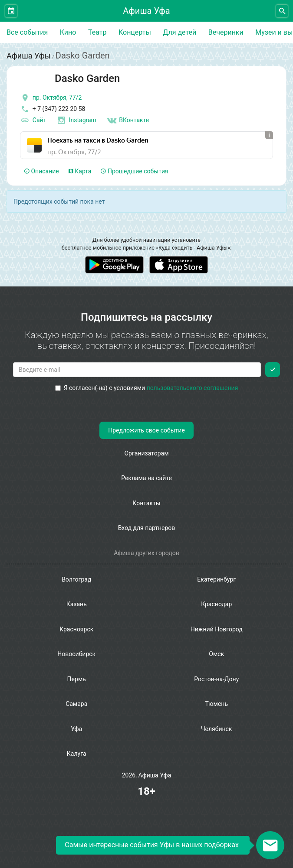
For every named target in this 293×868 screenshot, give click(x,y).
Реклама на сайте (146, 478)
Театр (97, 32)
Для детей (179, 32)
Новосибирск (76, 654)
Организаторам (146, 453)
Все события (27, 32)
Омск (216, 654)
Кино (68, 32)
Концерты (135, 32)
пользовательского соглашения (193, 388)
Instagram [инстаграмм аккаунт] (76, 120)
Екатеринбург (216, 579)
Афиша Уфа (146, 11)
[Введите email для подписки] (137, 370)
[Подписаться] (273, 370)
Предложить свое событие (146, 430)
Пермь (77, 679)
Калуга (77, 754)
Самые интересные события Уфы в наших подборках (152, 845)
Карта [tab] (80, 171)
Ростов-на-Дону (216, 679)
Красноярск (76, 629)
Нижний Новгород (217, 629)
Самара (76, 704)
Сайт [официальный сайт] (33, 120)
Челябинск (216, 729)
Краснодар (216, 604)
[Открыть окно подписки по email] (270, 845)
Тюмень (216, 704)
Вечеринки (226, 32)
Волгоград (76, 579)
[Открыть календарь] (11, 11)
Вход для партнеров (147, 528)
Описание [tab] (42, 171)
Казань (77, 604)
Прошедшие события (134, 171)
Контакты (146, 503)
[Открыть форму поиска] (282, 11)
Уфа (76, 729)
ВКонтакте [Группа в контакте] (128, 120)
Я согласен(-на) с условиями (147, 388)
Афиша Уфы (29, 56)
